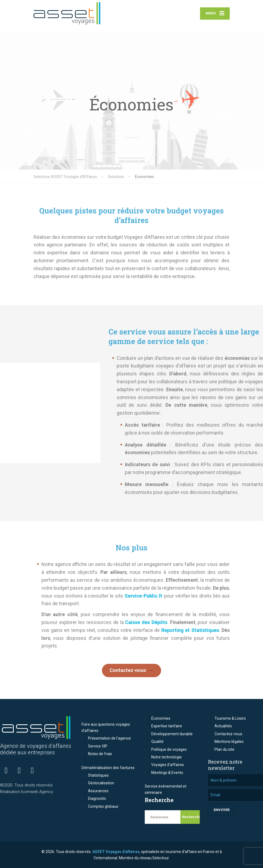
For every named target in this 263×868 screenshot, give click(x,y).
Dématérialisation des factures (108, 768)
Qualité (157, 742)
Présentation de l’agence (109, 738)
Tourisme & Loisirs (230, 718)
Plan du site (224, 749)
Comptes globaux (103, 806)
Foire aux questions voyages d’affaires (106, 727)
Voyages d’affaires (168, 765)
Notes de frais (100, 754)
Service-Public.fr (144, 596)
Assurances (98, 791)
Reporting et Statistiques (190, 630)
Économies (161, 718)
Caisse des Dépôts (146, 622)
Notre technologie (167, 757)
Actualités (223, 726)
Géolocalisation (101, 783)
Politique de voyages (169, 749)
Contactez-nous (128, 670)
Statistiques (98, 775)
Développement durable (172, 734)
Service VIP (98, 746)
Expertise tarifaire (167, 726)
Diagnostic (97, 798)
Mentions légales (229, 742)
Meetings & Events (167, 773)
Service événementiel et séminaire (166, 789)
